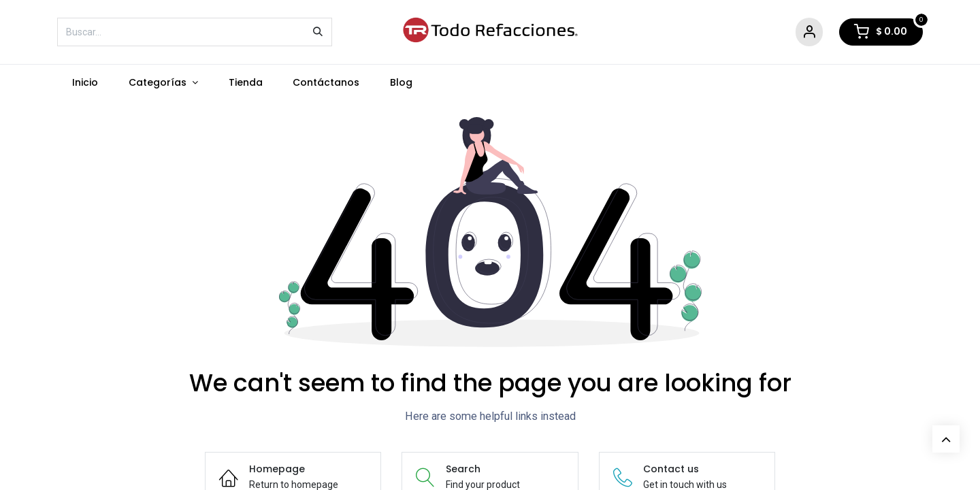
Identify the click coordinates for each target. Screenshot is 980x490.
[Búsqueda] (318, 32)
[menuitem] (85, 83)
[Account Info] (809, 32)
